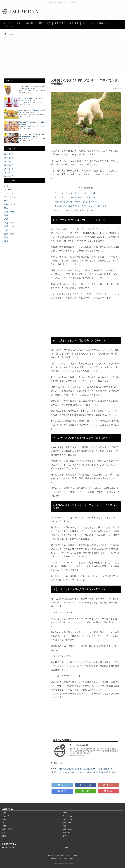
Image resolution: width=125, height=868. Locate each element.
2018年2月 (9, 173)
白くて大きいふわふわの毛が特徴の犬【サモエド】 (75, 197)
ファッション (10, 197)
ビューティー (7, 26)
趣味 (6, 241)
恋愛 (40, 23)
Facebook (85, 785)
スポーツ (8, 190)
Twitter (62, 785)
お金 (6, 186)
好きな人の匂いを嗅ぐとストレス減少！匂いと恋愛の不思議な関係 (87, 772)
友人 (93, 23)
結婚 (6, 237)
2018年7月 (9, 154)
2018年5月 (9, 161)
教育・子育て (60, 23)
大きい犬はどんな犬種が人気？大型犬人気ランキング (75, 210)
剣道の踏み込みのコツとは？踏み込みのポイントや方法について (86, 769)
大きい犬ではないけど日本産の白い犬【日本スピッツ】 (76, 202)
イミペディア (7, 23)
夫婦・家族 (74, 23)
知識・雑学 (30, 23)
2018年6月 (9, 158)
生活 (48, 23)
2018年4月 (9, 165)
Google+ (109, 785)
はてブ (62, 791)
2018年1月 (9, 176)
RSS (65, 847)
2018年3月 (9, 169)
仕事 (19, 23)
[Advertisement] (62, 55)
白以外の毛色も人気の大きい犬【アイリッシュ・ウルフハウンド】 (81, 206)
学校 (85, 23)
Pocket (109, 791)
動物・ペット (104, 23)
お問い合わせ (8, 847)
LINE (85, 791)
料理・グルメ (10, 226)
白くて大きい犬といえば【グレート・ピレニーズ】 (75, 193)
